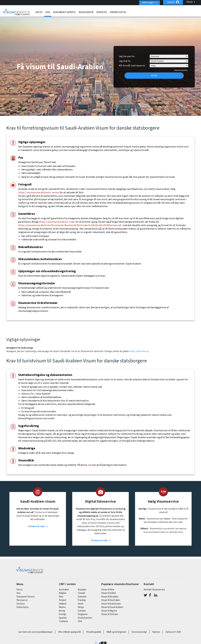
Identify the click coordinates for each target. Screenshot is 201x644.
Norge (81, 605)
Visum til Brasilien (110, 595)
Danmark (82, 595)
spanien (63, 616)
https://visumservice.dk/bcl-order (57, 220)
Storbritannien (85, 616)
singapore (83, 612)
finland (62, 598)
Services (102, 12)
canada (81, 591)
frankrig (82, 598)
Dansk (190, 2)
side (90, 463)
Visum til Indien (109, 591)
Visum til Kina (108, 588)
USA (80, 619)
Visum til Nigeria (109, 609)
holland (63, 602)
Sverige (63, 612)
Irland (80, 602)
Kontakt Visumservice (154, 588)
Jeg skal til (125, 59)
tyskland (63, 619)
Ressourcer (86, 12)
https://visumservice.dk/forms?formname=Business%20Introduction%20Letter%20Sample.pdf (70, 223)
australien (64, 588)
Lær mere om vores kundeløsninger (35, 630)
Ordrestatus (118, 12)
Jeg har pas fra (127, 54)
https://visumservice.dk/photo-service (39, 190)
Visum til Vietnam (110, 612)
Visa (48, 12)
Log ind (171, 2)
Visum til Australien (111, 598)
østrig (62, 609)
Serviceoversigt (139, 630)
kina (61, 595)
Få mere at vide (37, 524)
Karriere (156, 630)
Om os (39, 12)
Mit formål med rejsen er (132, 63)
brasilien (82, 588)
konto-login (147, 2)
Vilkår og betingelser (116, 630)
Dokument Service (64, 12)
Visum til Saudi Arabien (112, 605)
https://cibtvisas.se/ (139, 349)
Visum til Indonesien (111, 602)
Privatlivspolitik (94, 630)
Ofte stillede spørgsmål (69, 630)
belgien (63, 591)
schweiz (82, 609)
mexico (62, 605)
